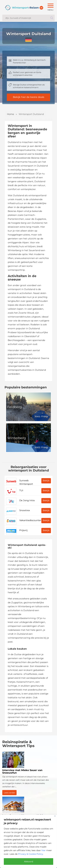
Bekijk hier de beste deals (29, 97)
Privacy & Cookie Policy (31, 854)
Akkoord (28, 862)
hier (44, 850)
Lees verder (9, 793)
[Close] (55, 816)
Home (10, 114)
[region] (28, 841)
